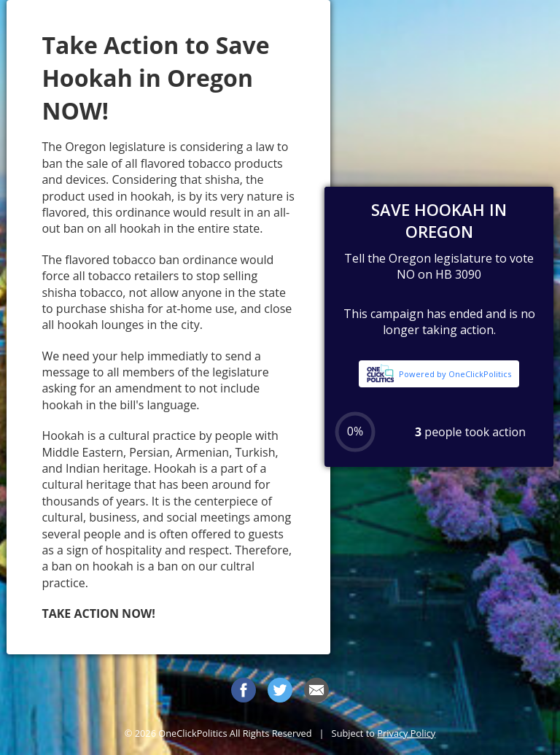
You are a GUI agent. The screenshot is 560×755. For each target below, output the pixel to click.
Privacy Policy (406, 733)
